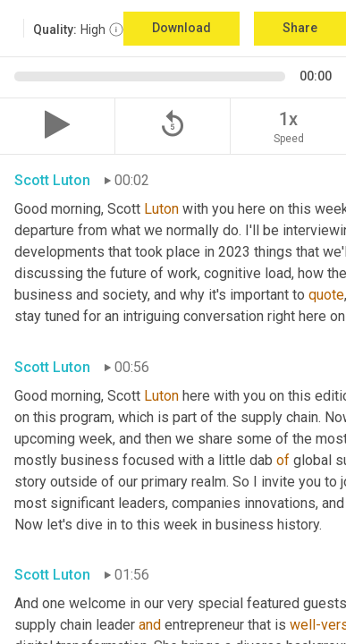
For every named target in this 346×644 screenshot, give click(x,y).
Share (300, 28)
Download (181, 28)
